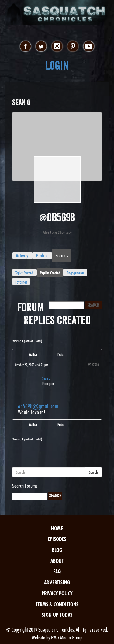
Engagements (76, 273)
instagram (57, 47)
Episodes (57, 539)
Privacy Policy (57, 593)
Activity (22, 256)
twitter (41, 47)
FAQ (57, 571)
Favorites (21, 282)
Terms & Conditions (57, 604)
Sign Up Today (57, 615)
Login (57, 66)
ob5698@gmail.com (38, 406)
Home (57, 528)
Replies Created (50, 273)
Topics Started (24, 273)
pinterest (73, 47)
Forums (62, 256)
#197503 (93, 365)
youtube (89, 47)
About (57, 561)
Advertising (57, 582)
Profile (42, 256)
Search (93, 472)
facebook (25, 47)
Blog (57, 550)
